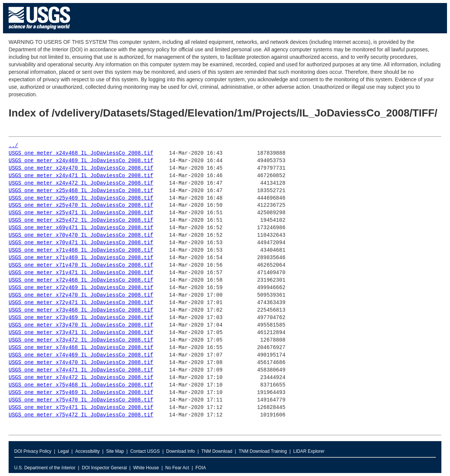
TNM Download (217, 451)
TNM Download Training (263, 451)
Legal (63, 451)
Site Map (115, 451)
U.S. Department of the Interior (45, 468)
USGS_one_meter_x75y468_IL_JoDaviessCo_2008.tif (81, 385)
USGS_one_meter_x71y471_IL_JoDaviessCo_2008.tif (81, 273)
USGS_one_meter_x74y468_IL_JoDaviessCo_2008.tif (81, 348)
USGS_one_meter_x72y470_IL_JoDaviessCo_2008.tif (81, 295)
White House (146, 468)
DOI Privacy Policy (33, 451)
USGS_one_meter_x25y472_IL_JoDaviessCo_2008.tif (81, 220)
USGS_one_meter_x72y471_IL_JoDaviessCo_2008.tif (81, 303)
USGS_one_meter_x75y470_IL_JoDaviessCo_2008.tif (81, 400)
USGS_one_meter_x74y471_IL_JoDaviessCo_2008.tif (81, 370)
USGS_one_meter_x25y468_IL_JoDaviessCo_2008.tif (81, 191)
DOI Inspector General (104, 468)
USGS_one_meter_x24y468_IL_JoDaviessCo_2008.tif (81, 153)
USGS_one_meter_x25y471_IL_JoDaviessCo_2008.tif (81, 213)
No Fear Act (177, 468)
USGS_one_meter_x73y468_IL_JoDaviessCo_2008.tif (81, 310)
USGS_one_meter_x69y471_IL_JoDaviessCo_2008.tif (81, 228)
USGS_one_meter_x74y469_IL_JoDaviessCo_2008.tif (81, 355)
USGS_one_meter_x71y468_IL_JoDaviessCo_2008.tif (81, 250)
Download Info (181, 451)
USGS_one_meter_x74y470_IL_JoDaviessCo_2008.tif (81, 363)
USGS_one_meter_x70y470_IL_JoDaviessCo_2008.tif (81, 235)
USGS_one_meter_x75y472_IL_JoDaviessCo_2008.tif (81, 415)
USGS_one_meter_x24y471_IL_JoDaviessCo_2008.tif (81, 176)
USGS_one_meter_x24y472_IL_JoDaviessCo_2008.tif (81, 183)
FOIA (201, 468)
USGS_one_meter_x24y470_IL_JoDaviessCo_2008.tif (81, 168)
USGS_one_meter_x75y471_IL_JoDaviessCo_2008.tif (81, 408)
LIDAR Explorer (309, 451)
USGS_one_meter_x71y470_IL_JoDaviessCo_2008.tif (81, 265)
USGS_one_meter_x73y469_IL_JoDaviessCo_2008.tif (81, 318)
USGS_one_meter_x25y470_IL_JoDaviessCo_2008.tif (81, 205)
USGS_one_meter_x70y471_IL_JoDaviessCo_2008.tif (81, 243)
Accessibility (87, 451)
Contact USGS (145, 451)
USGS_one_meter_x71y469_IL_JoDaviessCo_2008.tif (81, 258)
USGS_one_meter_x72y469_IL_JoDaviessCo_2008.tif (81, 288)
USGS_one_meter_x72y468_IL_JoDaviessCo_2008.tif (81, 280)
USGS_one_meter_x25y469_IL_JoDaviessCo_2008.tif (81, 198)
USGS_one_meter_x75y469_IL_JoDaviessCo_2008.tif (81, 393)
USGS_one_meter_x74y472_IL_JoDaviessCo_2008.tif (81, 378)
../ (13, 146)
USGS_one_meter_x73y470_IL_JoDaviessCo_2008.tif (81, 325)
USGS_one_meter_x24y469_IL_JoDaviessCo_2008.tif (81, 161)
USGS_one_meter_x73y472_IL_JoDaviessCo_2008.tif (81, 340)
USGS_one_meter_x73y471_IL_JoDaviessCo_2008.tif (81, 333)
